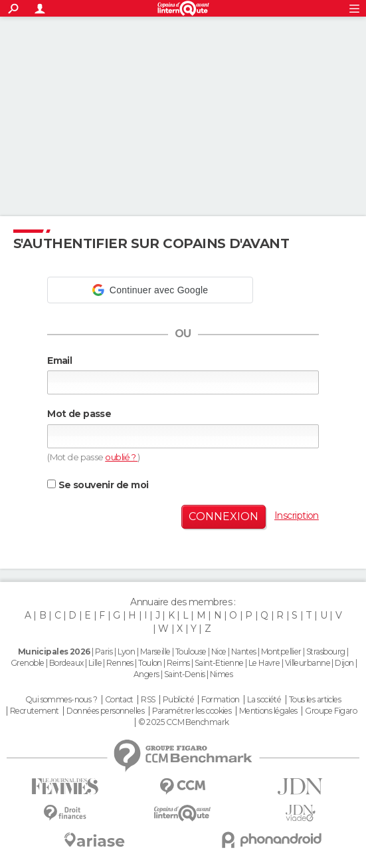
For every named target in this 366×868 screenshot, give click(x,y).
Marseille (155, 651)
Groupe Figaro (331, 711)
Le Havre (264, 663)
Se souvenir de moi (98, 485)
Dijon (344, 663)
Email (59, 361)
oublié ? (121, 457)
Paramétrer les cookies (192, 711)
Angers (146, 674)
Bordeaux (66, 663)
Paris (104, 651)
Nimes (221, 674)
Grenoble (28, 663)
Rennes (120, 663)
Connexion (224, 516)
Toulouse (191, 651)
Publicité (178, 700)
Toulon (150, 663)
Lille (95, 663)
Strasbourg (325, 651)
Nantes (244, 651)
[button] (150, 290)
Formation (220, 700)
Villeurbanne (308, 663)
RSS (148, 700)
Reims (178, 663)
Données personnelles (105, 711)
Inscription (297, 515)
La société (264, 700)
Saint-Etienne (219, 663)
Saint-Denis (185, 674)
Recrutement (35, 711)
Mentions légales (268, 711)
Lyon (127, 651)
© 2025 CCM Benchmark (184, 722)
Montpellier (281, 651)
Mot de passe (79, 414)
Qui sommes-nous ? (61, 700)
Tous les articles (315, 700)
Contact (119, 700)
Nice (219, 651)
